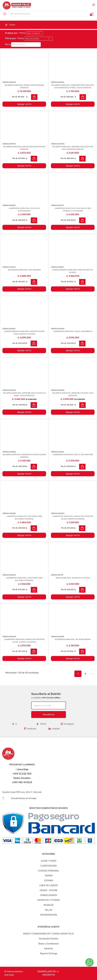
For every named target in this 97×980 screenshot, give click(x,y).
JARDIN (48, 876)
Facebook (30, 729)
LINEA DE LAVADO (48, 885)
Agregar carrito (24, 104)
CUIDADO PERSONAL (48, 871)
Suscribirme (49, 715)
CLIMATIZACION (48, 866)
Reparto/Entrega (49, 953)
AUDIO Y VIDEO (49, 861)
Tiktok (41, 724)
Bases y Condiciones (49, 944)
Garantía (48, 949)
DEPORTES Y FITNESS (49, 900)
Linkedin (54, 729)
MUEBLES (49, 905)
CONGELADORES (49, 895)
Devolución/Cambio (49, 939)
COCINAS (49, 881)
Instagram (67, 724)
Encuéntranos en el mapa (19, 798)
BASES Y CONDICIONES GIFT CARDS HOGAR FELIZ (48, 934)
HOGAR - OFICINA (49, 890)
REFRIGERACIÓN (49, 915)
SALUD (48, 910)
